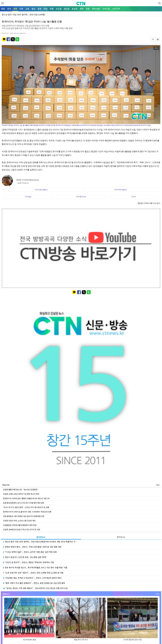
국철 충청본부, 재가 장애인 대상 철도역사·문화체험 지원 (24, 516)
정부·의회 (96, 9)
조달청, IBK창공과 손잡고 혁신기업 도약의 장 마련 (22, 529)
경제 (15, 9)
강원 (88, 9)
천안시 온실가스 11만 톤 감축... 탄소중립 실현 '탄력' (25, 557)
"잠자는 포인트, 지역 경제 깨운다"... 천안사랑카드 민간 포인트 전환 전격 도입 (35, 588)
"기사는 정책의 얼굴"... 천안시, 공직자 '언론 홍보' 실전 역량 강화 (30, 552)
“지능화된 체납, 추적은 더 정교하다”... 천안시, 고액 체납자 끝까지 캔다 (32, 578)
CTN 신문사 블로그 (41, 190)
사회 (21, 9)
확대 (156, 48)
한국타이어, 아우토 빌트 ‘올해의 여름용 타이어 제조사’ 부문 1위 (26, 498)
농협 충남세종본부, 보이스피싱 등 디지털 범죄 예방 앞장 (24, 503)
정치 (9, 9)
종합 (3, 9)
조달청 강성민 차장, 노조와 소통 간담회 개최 (19, 521)
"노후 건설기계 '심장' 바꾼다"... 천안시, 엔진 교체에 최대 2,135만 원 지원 (33, 573)
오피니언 (106, 9)
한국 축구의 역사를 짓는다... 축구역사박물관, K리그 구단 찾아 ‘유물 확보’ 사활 (35, 567)
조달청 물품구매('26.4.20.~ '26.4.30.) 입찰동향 (20, 489)
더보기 (158, 485)
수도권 (59, 9)
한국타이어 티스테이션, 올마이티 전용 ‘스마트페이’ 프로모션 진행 (27, 512)
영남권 (67, 9)
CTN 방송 (28, 197)
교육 (27, 9)
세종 (52, 9)
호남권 (75, 9)
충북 (39, 9)
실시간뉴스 (41, 537)
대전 (46, 9)
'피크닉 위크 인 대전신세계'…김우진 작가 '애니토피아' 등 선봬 (26, 507)
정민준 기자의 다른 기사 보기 (149, 203)
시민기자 (116, 9)
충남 (33, 9)
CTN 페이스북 (81, 197)
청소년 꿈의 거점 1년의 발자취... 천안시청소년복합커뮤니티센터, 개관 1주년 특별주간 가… (40, 542)
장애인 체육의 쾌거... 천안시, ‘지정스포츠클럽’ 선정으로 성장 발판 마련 (32, 547)
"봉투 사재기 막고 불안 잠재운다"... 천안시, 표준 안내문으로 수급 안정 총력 (34, 583)
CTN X (134, 197)
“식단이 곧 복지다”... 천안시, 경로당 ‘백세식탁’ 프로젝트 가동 (28, 562)
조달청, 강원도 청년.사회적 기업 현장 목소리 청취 (21, 494)
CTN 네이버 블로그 (121, 190)
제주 (82, 9)
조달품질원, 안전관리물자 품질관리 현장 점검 (20, 525)
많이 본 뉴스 (121, 537)
